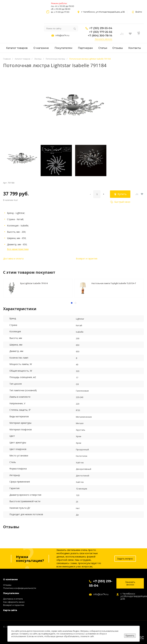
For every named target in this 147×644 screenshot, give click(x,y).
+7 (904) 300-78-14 (100, 36)
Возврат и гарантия (87, 259)
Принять (130, 636)
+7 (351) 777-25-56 (101, 32)
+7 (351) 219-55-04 (101, 28)
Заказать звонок (103, 39)
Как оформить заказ (14, 602)
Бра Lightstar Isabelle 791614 (34, 283)
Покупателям (11, 593)
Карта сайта (10, 610)
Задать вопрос (125, 559)
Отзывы (7, 585)
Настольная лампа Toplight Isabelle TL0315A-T (114, 283)
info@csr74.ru (62, 35)
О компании (10, 580)
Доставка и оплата (13, 259)
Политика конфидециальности (20, 588)
